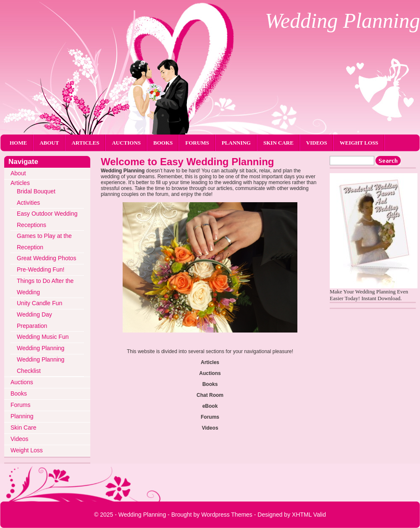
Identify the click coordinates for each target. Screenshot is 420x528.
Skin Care (278, 143)
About (49, 143)
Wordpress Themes (227, 515)
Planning (236, 143)
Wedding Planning (343, 21)
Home (18, 143)
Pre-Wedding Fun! (41, 269)
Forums (197, 143)
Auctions (126, 143)
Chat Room (210, 395)
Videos (317, 143)
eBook (210, 406)
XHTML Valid (309, 515)
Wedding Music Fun (43, 337)
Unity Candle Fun (39, 303)
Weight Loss (359, 143)
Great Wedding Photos (46, 258)
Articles (85, 143)
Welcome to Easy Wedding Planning (188, 162)
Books (163, 143)
